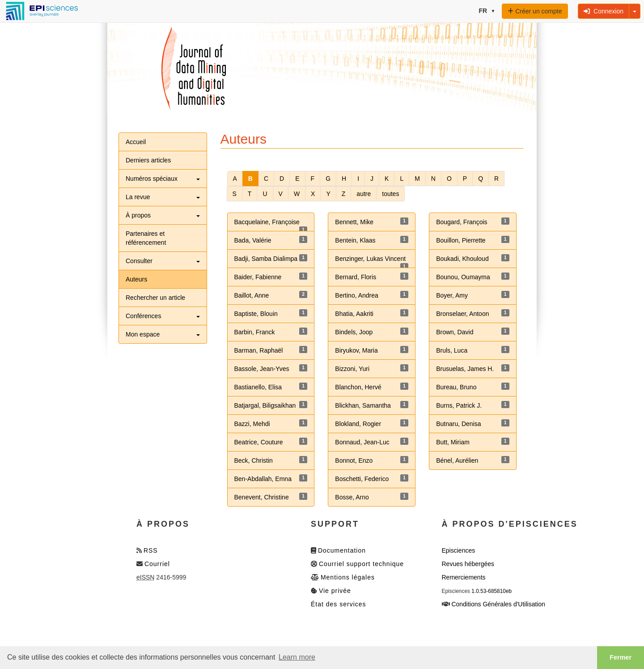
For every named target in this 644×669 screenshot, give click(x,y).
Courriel (157, 564)
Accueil (136, 142)
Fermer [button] (621, 657)
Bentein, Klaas (355, 240)
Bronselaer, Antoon (462, 314)
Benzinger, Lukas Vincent (370, 259)
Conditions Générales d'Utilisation (498, 604)
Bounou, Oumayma (463, 277)
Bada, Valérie (253, 240)
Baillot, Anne (252, 295)
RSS (151, 550)
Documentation (342, 550)
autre (364, 194)
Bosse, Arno (352, 497)
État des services (339, 604)
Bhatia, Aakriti (354, 314)
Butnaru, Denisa (458, 424)
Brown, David (455, 332)
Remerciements (464, 577)
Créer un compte (535, 11)
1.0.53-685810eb (491, 591)
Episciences (459, 550)
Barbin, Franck (255, 332)
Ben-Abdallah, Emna (263, 479)
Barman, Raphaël (259, 350)
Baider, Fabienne (258, 277)
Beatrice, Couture (259, 442)
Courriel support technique (361, 564)
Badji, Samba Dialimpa (266, 259)
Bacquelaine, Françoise (267, 222)
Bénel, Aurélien (457, 460)
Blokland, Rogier (358, 424)
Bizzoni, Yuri (352, 369)
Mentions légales (348, 577)
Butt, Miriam (453, 442)
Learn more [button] (297, 657)
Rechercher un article (155, 298)
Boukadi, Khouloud (462, 259)
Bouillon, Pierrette (461, 240)
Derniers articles (148, 160)
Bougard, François (462, 222)
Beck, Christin (254, 460)
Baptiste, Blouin (256, 314)
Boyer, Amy (452, 295)
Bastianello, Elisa (258, 387)
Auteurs (136, 279)
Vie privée (335, 591)
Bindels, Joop (354, 332)
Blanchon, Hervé (358, 387)
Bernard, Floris (356, 277)
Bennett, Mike (354, 222)
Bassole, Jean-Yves (262, 369)
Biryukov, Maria (356, 350)
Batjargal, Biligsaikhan (265, 405)
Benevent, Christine (262, 497)
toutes (390, 194)
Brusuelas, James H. (465, 369)
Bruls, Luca (452, 350)
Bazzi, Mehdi (252, 424)
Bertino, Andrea (357, 295)
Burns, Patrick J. (459, 405)
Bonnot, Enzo (354, 460)
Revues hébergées (468, 564)
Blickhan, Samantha (363, 405)
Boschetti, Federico (362, 479)
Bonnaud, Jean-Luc (362, 442)
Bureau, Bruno (456, 387)
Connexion (604, 11)
